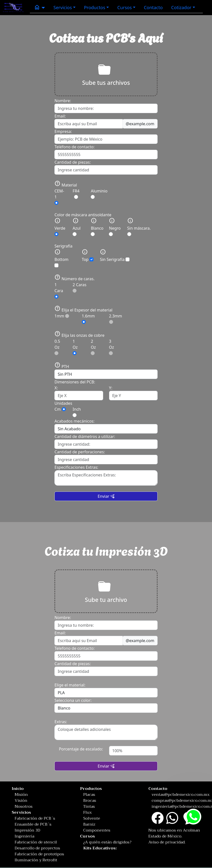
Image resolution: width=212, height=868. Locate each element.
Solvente (92, 818)
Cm (58, 409)
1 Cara (59, 290)
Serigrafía (63, 246)
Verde (60, 227)
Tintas (89, 806)
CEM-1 (59, 197)
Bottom (61, 258)
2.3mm (116, 319)
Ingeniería (24, 836)
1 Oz (75, 347)
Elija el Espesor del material (83, 309)
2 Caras (79, 287)
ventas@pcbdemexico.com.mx (181, 795)
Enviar (106, 496)
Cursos (125, 7)
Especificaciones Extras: (76, 467)
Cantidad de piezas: (73, 162)
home (37, 7)
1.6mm (88, 319)
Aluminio (99, 194)
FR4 (76, 194)
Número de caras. (74, 278)
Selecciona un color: (73, 700)
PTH (62, 367)
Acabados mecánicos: (74, 421)
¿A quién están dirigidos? (107, 842)
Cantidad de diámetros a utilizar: (85, 436)
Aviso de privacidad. (167, 842)
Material (66, 184)
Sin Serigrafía (115, 256)
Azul (77, 227)
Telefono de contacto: (74, 648)
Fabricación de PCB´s (35, 818)
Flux (87, 812)
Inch (77, 409)
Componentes (97, 830)
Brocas (90, 801)
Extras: (61, 722)
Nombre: (63, 101)
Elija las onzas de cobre (79, 334)
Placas (89, 795)
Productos (95, 7)
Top (88, 256)
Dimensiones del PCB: (75, 382)
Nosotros (24, 806)
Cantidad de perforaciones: (80, 452)
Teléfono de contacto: (74, 147)
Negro (115, 227)
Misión (21, 795)
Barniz (89, 824)
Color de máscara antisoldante (83, 215)
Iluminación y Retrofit (36, 860)
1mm (62, 316)
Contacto (153, 7)
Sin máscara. (139, 227)
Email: (60, 116)
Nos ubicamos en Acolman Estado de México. (174, 833)
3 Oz (111, 347)
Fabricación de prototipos (39, 854)
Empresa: (63, 131)
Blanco (97, 227)
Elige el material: (70, 685)
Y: (111, 388)
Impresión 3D (27, 830)
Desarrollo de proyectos (37, 848)
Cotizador (181, 7)
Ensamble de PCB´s (33, 824)
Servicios (63, 7)
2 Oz (93, 347)
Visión (21, 801)
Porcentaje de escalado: (81, 749)
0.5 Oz (57, 347)
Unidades (63, 403)
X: (56, 388)
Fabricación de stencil (36, 842)
